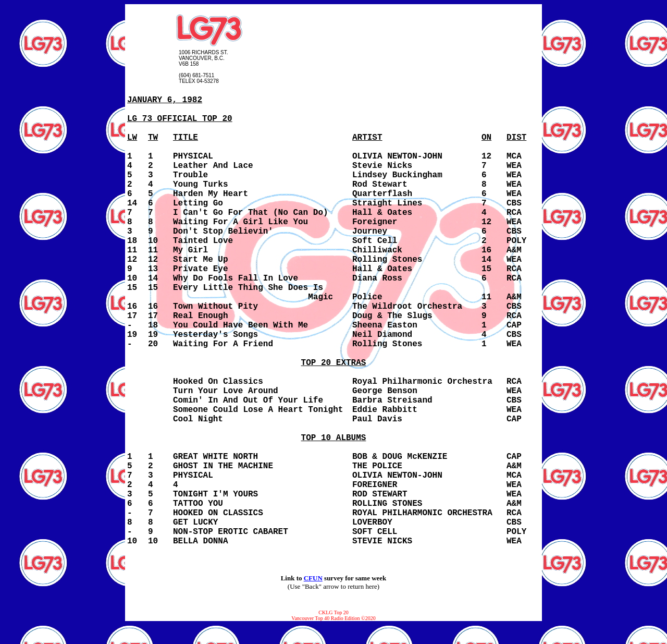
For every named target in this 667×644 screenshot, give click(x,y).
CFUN (313, 578)
